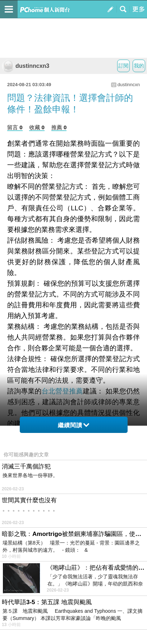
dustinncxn (129, 85)
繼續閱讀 (73, 425)
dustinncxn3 (26, 66)
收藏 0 (37, 127)
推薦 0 (59, 127)
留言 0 (15, 127)
